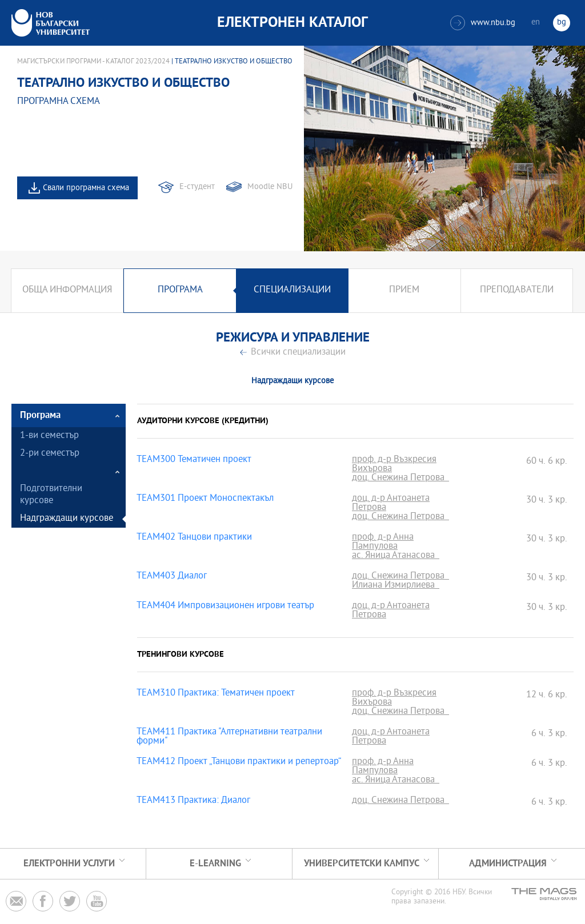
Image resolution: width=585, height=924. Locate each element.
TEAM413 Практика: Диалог (193, 801)
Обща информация (67, 290)
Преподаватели (517, 290)
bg (562, 23)
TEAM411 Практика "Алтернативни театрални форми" (229, 737)
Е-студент (197, 187)
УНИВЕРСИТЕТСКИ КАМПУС (362, 864)
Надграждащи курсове (67, 519)
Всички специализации (298, 353)
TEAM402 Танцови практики (194, 538)
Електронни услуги (69, 864)
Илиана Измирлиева (396, 586)
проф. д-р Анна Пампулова (383, 543)
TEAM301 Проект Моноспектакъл (205, 499)
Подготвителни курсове (51, 495)
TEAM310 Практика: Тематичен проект (216, 694)
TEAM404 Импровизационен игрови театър (225, 606)
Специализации (292, 290)
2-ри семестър (50, 454)
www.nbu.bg (483, 23)
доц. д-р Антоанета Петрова (391, 504)
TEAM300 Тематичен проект (194, 460)
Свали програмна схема (86, 188)
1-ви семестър (49, 436)
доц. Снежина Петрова (400, 479)
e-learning (215, 864)
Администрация (508, 864)
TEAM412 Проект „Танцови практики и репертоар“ (239, 762)
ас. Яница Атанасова (396, 556)
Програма (180, 290)
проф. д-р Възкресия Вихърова (394, 465)
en (536, 23)
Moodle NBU (270, 187)
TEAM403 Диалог (172, 577)
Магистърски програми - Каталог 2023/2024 (93, 62)
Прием (404, 290)
